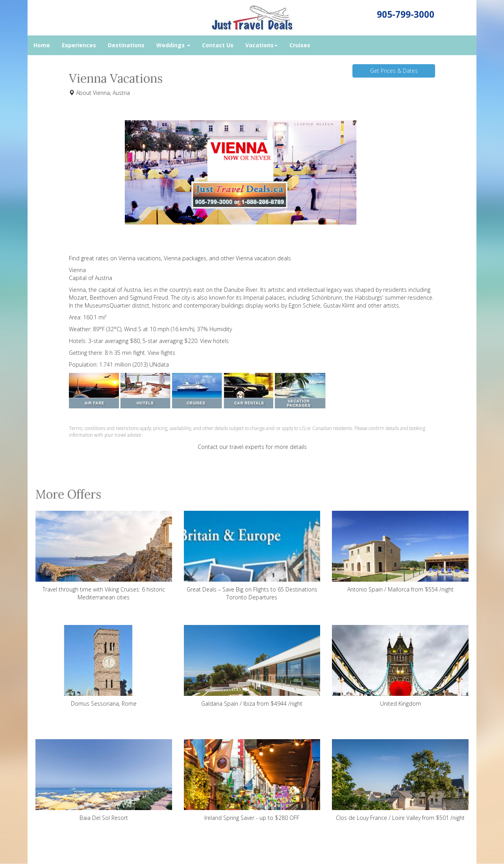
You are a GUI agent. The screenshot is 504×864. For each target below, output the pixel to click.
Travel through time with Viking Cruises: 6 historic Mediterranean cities (104, 556)
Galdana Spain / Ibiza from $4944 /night (252, 666)
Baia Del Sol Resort (104, 780)
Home (42, 45)
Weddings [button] (173, 45)
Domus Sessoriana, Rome (104, 666)
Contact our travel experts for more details (252, 447)
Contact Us (218, 45)
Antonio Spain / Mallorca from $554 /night (400, 552)
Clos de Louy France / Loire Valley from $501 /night (400, 780)
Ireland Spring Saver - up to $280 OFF (252, 780)
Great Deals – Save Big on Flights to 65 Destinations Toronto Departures (252, 556)
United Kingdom (400, 666)
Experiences (79, 45)
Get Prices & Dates (394, 71)
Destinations (126, 45)
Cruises (300, 45)
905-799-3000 (406, 14)
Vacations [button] (261, 45)
